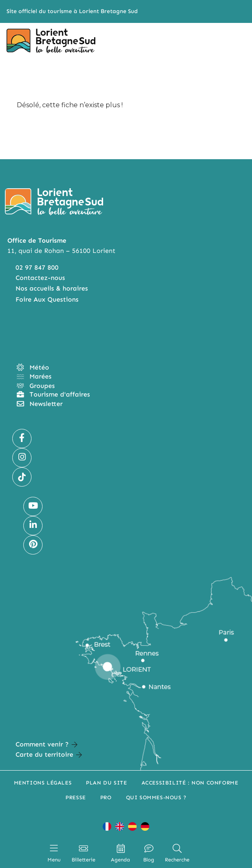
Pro (106, 797)
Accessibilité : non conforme (190, 783)
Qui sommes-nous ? (156, 797)
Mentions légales (43, 783)
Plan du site (106, 783)
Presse (76, 797)
